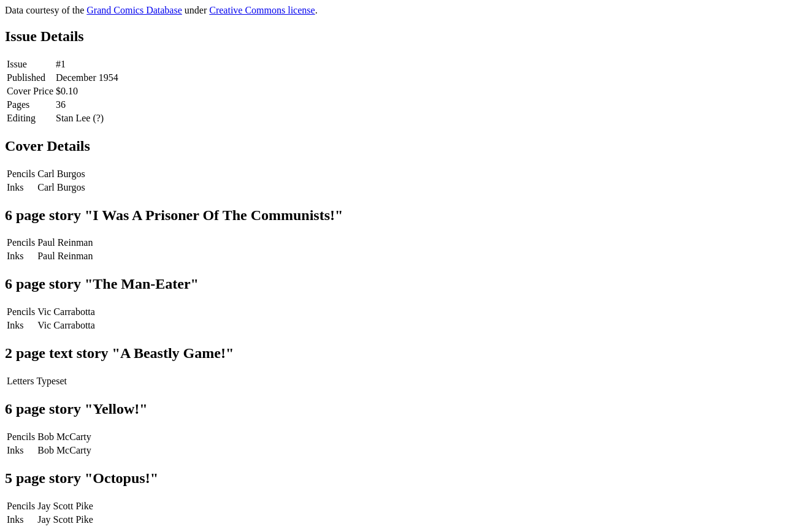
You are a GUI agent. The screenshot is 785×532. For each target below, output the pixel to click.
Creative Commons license (262, 10)
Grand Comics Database (134, 10)
